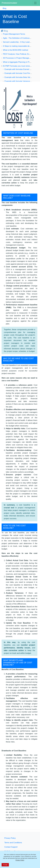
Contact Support (11, 847)
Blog (4, 8)
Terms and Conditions (13, 843)
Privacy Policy (10, 838)
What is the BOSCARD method (16, 50)
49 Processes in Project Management (18, 58)
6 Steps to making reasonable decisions (19, 46)
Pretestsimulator (9, 3)
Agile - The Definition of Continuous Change (21, 38)
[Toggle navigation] (35, 3)
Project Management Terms (14, 34)
